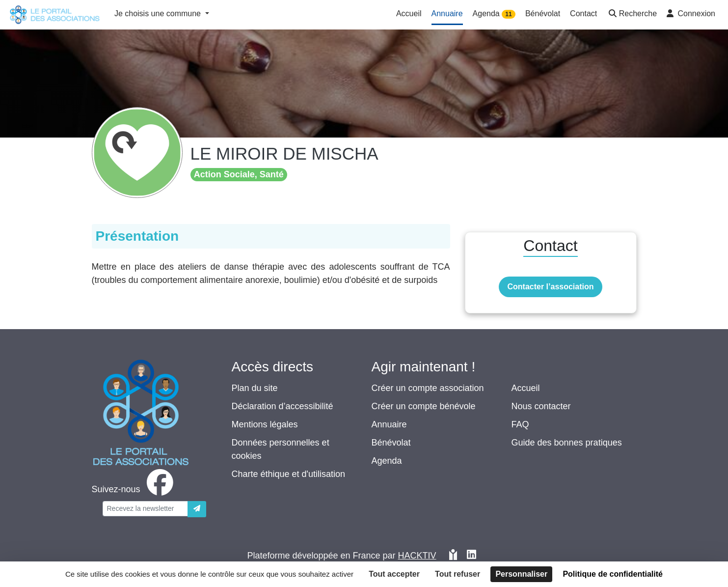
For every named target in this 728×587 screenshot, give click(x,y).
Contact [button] (583, 14)
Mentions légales (265, 424)
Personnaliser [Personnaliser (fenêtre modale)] (521, 574)
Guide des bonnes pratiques (567, 443)
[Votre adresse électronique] (145, 509)
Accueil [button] (409, 14)
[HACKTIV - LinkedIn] (472, 556)
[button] (632, 14)
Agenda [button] (494, 14)
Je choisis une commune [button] (159, 14)
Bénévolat (391, 443)
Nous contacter (541, 406)
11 (508, 14)
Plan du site (255, 388)
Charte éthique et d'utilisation (289, 474)
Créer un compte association (428, 388)
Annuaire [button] (447, 14)
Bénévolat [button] (543, 14)
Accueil (526, 388)
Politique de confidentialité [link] (613, 574)
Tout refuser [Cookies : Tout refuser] (458, 574)
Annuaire (389, 424)
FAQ (520, 424)
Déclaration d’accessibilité (283, 406)
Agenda (387, 461)
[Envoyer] (197, 509)
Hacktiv (417, 556)
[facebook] (135, 489)
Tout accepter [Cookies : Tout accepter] (394, 574)
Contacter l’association (550, 287)
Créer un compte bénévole (424, 406)
